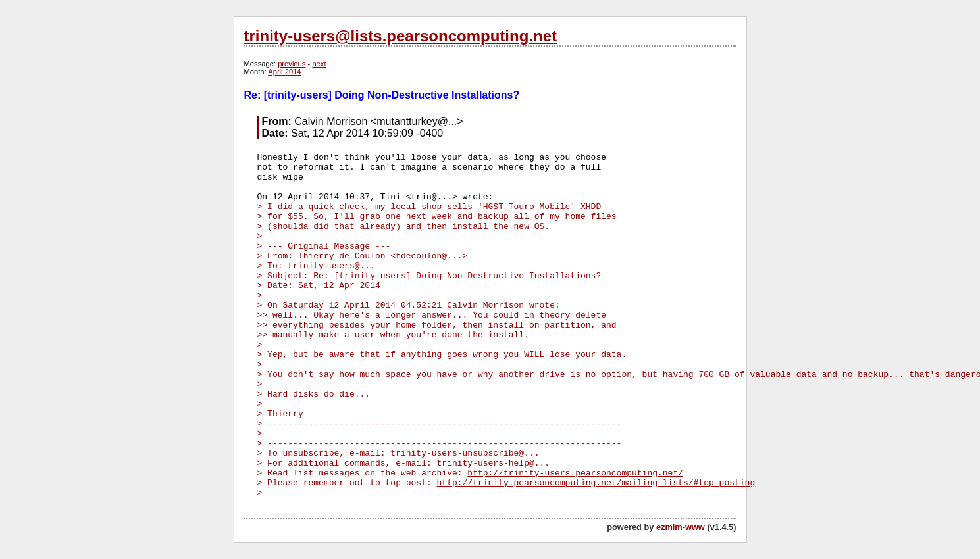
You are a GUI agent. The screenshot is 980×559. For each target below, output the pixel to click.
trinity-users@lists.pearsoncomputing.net (400, 36)
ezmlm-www (681, 527)
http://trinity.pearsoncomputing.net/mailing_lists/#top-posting (596, 483)
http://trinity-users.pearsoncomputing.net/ (575, 473)
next (319, 64)
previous (292, 64)
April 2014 (284, 72)
